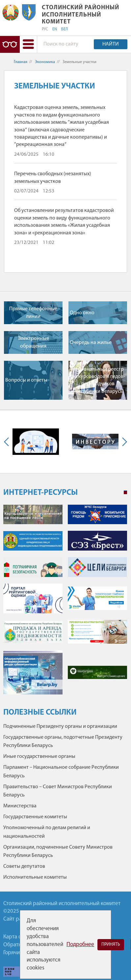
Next (123, 442)
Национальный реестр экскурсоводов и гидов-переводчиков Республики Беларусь (98, 380)
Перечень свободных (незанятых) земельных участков (53, 178)
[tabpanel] (65, 603)
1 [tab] (125, 492)
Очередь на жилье (91, 343)
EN (55, 29)
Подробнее (80, 945)
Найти (111, 44)
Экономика (45, 62)
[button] (28, 44)
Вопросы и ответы (26, 380)
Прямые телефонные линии (33, 313)
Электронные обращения (33, 342)
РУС (45, 29)
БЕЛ (65, 29)
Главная (21, 62)
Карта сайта (17, 937)
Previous (8, 442)
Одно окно (82, 313)
